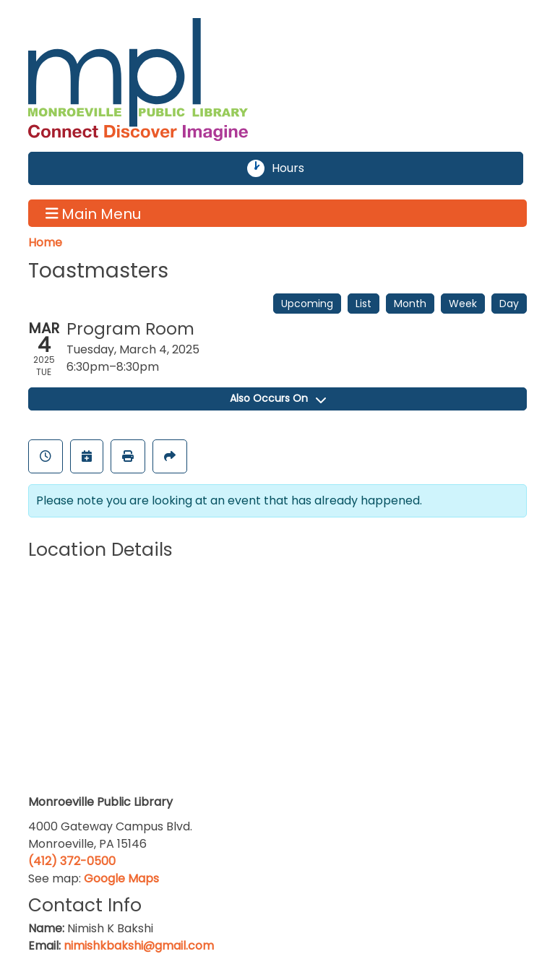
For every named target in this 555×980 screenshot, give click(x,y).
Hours (296, 168)
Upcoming (307, 304)
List (363, 304)
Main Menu (94, 213)
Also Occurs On (278, 398)
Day (509, 304)
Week (463, 304)
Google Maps (121, 878)
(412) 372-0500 (72, 861)
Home (45, 242)
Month (410, 304)
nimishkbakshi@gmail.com (139, 946)
